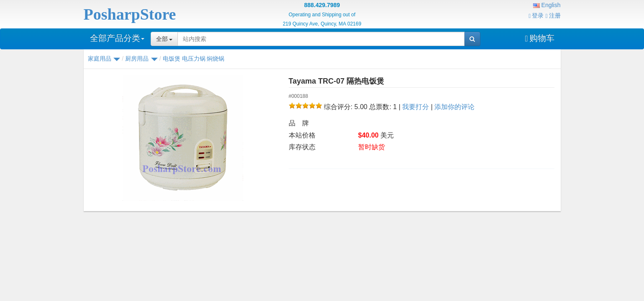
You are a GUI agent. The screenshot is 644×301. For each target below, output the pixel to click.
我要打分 (416, 107)
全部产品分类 (117, 38)
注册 (553, 15)
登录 (536, 15)
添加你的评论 (454, 107)
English (547, 5)
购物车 (539, 38)
